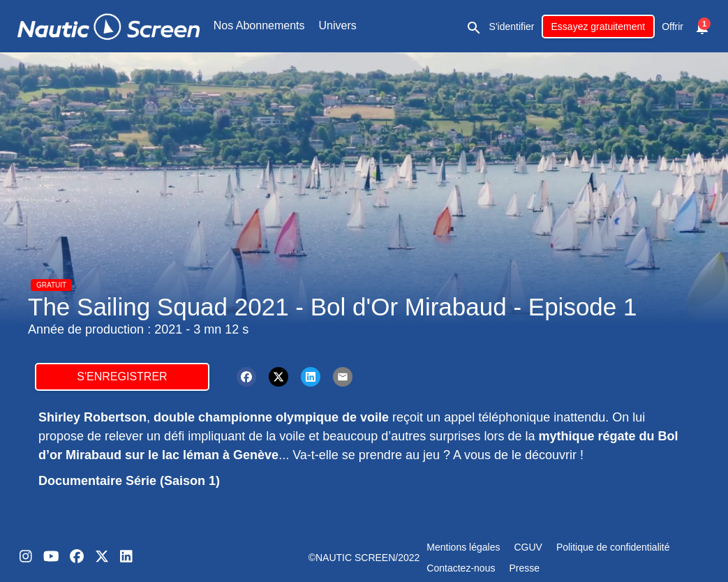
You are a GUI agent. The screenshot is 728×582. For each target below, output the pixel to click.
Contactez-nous (461, 568)
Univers (338, 25)
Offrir (673, 27)
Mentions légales (463, 547)
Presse (524, 568)
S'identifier (512, 27)
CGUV (528, 547)
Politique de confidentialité (613, 547)
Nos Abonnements (259, 25)
